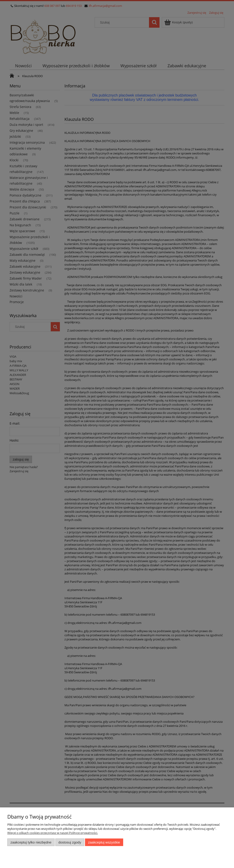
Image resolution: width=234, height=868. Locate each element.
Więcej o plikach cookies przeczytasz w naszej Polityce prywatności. (53, 833)
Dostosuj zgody (70, 842)
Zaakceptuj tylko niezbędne (31, 842)
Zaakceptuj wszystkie (104, 842)
